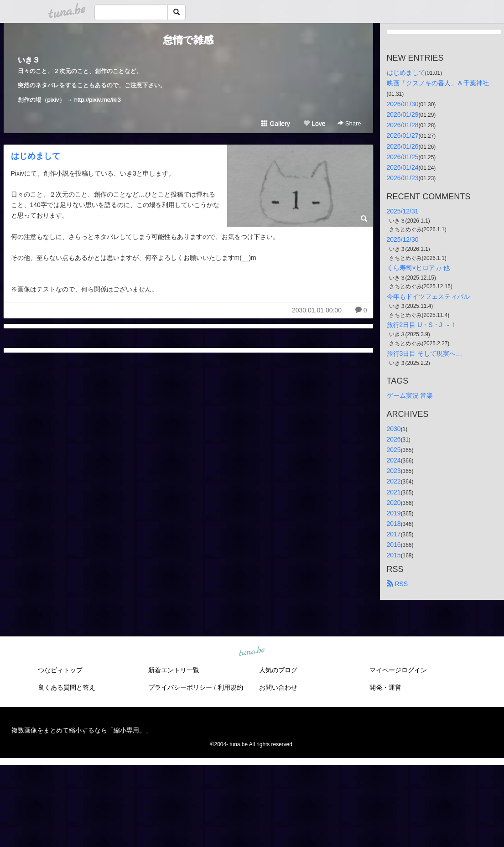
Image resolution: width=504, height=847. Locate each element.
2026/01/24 (403, 167)
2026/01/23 (403, 178)
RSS (397, 584)
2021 (394, 492)
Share (349, 123)
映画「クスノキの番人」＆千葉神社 (438, 83)
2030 (394, 429)
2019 (394, 513)
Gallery (275, 124)
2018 (394, 524)
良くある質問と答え (67, 687)
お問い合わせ (278, 687)
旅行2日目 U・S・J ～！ (422, 325)
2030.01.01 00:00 (317, 310)
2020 (394, 503)
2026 (394, 439)
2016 (394, 545)
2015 (394, 555)
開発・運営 (385, 687)
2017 (394, 534)
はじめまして (36, 156)
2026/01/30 (403, 104)
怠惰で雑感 (188, 40)
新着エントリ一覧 (174, 670)
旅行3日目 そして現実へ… (425, 353)
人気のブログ (278, 670)
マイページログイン (398, 670)
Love (314, 124)
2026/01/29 (403, 114)
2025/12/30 (403, 239)
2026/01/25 (403, 157)
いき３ (29, 60)
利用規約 (230, 687)
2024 (394, 460)
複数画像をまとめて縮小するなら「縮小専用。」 (82, 730)
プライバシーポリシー (180, 687)
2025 (394, 450)
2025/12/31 (403, 211)
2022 (394, 481)
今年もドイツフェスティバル (428, 296)
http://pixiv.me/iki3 (98, 100)
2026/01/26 (403, 146)
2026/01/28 (403, 125)
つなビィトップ (60, 670)
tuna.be (252, 652)
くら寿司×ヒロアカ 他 (418, 268)
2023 (394, 471)
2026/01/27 (403, 135)
